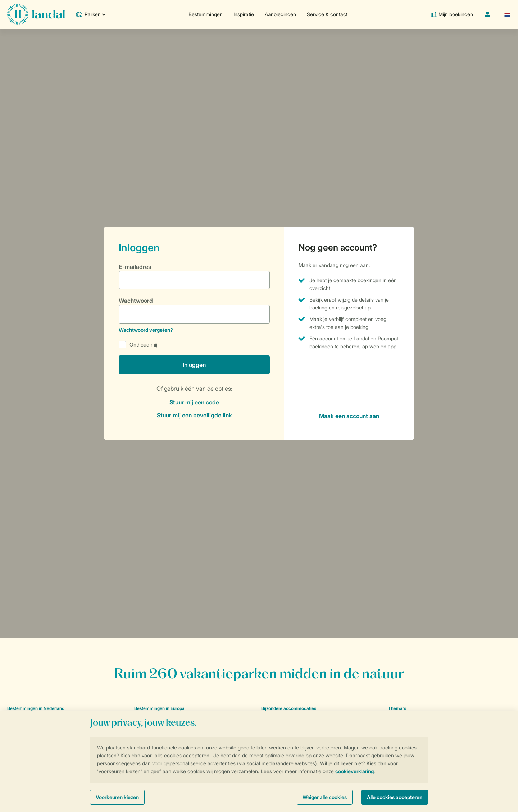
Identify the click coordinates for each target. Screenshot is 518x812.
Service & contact (326, 14)
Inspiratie (243, 14)
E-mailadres (135, 267)
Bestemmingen (205, 14)
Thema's (397, 708)
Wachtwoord (136, 301)
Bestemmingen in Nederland (36, 708)
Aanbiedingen (280, 14)
